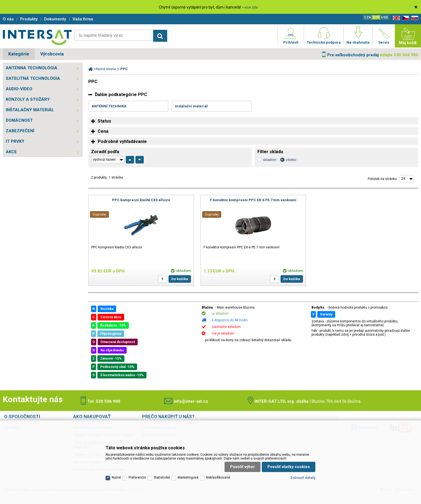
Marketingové (188, 478)
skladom (270, 160)
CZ (404, 18)
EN (395, 18)
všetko (291, 160)
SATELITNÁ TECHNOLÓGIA (33, 78)
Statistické (162, 478)
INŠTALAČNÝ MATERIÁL (30, 110)
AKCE (11, 152)
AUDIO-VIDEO (19, 89)
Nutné (116, 478)
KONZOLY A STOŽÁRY (28, 99)
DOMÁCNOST (19, 120)
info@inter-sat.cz (191, 401)
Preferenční (137, 478)
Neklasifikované (218, 478)
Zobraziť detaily (303, 478)
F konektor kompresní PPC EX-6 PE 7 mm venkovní (253, 200)
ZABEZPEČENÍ (20, 131)
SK (414, 18)
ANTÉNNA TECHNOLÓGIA (32, 68)
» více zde (250, 7)
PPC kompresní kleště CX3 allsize (141, 200)
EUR (376, 17)
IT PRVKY (15, 141)
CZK (367, 17)
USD (385, 17)
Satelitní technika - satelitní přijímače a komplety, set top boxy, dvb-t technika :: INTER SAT (37, 37)
